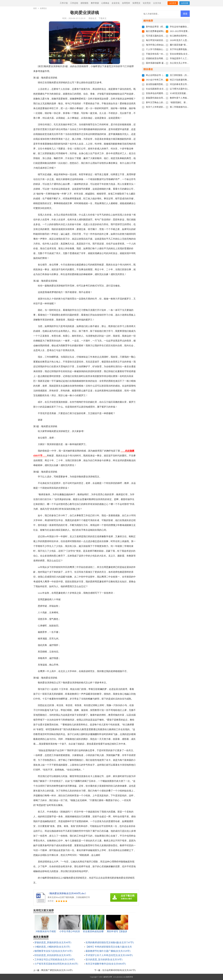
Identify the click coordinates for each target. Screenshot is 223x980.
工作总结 (74, 3)
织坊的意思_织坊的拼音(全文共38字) (53, 955)
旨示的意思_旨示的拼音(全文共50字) (104, 960)
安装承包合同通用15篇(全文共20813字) (164, 93)
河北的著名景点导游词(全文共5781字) (188, 84)
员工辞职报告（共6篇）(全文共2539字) (188, 75)
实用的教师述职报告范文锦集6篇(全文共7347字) (110, 942)
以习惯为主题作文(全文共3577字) (185, 89)
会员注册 (185, 3)
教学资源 (95, 3)
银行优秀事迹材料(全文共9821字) (162, 31)
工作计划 (64, 3)
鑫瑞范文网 (108, 977)
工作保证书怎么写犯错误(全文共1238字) (55, 960)
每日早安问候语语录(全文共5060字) (163, 40)
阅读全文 (93, 18)
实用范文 (136, 3)
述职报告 (84, 3)
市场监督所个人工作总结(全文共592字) (188, 58)
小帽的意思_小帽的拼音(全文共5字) (52, 947)
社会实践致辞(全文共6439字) (159, 89)
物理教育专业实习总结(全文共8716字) (53, 951)
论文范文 (147, 3)
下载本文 (103, 18)
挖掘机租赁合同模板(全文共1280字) (163, 58)
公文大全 (157, 3)
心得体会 (105, 3)
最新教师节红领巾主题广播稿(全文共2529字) (108, 951)
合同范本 (126, 3)
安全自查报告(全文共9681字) (183, 54)
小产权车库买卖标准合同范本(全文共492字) (56, 964)
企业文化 (116, 3)
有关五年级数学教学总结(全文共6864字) (106, 964)
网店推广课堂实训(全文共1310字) (57, 970)
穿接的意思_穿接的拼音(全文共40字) (53, 942)
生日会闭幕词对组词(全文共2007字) (119, 970)
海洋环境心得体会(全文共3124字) (162, 45)
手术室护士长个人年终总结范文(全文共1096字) (109, 955)
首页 (35, 8)
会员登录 (173, 3)
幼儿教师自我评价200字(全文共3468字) (188, 36)
